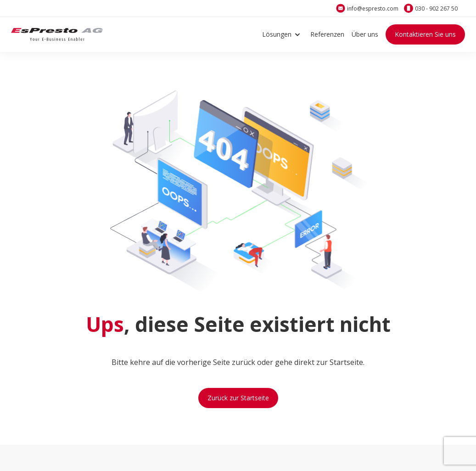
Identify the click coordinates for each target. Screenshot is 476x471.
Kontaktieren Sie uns (425, 34)
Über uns (365, 34)
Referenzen (327, 34)
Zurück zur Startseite (238, 398)
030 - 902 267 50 (436, 8)
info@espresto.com (373, 8)
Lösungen (283, 34)
